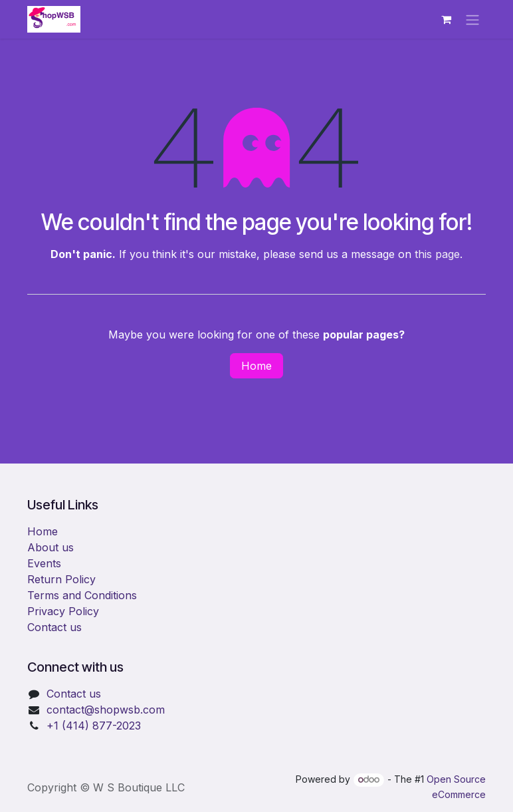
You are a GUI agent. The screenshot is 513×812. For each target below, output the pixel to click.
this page (437, 254)
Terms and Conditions (82, 595)
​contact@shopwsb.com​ (106, 710)
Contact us (54, 627)
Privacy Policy (63, 611)
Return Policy (61, 579)
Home (256, 366)
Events (44, 563)
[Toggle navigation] (472, 19)
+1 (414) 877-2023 (94, 726)
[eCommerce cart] (446, 19)
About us (51, 547)
